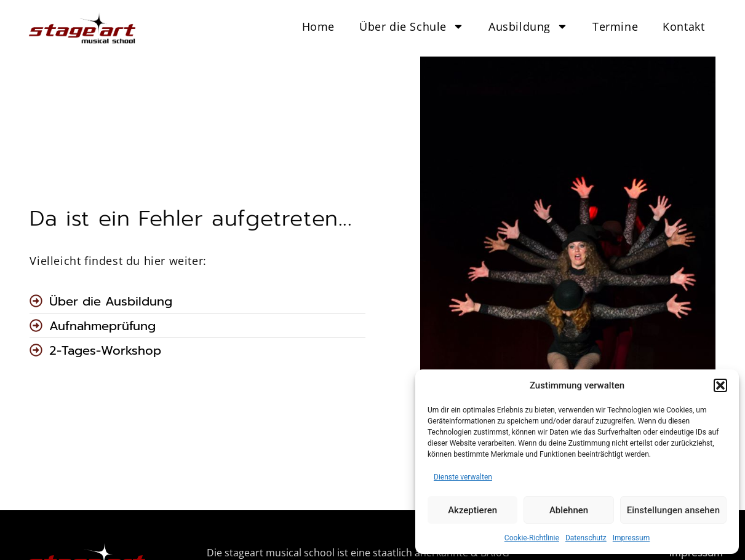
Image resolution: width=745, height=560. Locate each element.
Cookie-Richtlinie (532, 538)
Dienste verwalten (463, 477)
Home (318, 26)
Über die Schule (412, 26)
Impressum (631, 538)
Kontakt (683, 26)
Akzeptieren (472, 510)
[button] (720, 385)
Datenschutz (586, 538)
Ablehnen (569, 510)
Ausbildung (528, 26)
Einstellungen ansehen (673, 510)
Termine (615, 26)
